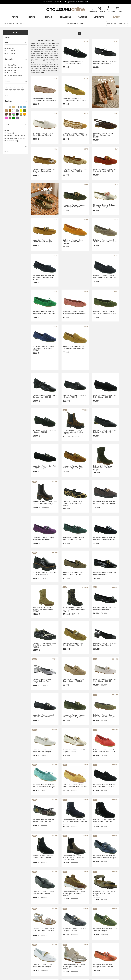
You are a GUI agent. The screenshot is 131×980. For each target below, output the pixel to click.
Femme (15, 17)
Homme (32, 17)
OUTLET (116, 17)
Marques (82, 17)
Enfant (49, 17)
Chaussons (65, 17)
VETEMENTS (99, 17)
